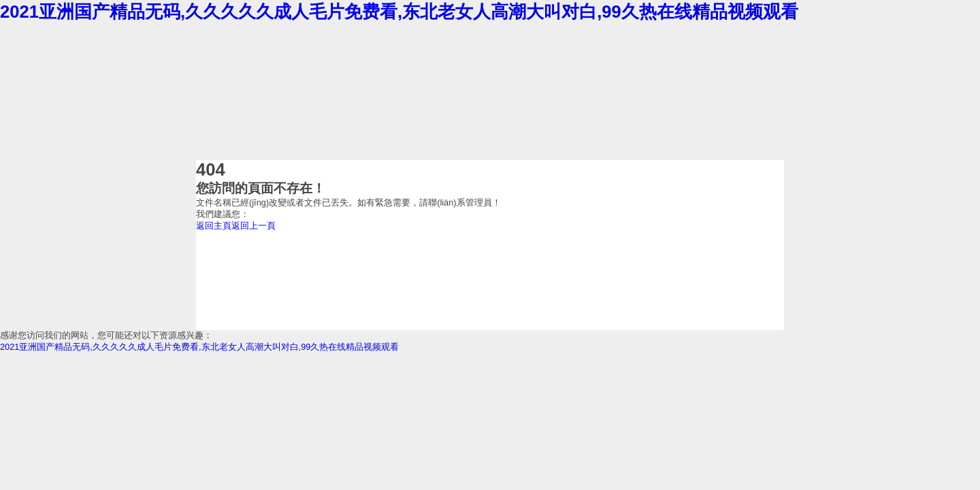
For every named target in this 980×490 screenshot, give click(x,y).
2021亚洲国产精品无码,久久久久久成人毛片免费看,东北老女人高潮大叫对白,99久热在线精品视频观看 (399, 12)
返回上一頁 (254, 226)
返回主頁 (214, 226)
